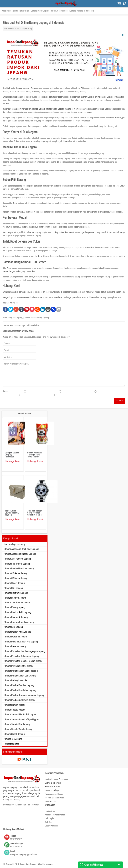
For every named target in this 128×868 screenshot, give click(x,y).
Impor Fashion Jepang (16, 598)
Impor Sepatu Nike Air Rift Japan (21, 715)
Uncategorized (12, 744)
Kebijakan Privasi (52, 787)
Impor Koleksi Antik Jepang (18, 612)
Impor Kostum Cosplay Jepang (20, 622)
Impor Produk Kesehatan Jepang (21, 690)
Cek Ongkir (50, 818)
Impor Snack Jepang (15, 734)
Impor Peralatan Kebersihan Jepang (22, 656)
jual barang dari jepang (13, 318)
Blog (27, 11)
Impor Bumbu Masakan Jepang (20, 569)
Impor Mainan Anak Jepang (18, 632)
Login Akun (50, 811)
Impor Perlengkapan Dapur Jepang (21, 671)
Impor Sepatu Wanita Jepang (19, 729)
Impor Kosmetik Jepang (16, 617)
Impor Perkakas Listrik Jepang (19, 666)
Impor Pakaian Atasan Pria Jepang (22, 642)
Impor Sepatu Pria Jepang (17, 724)
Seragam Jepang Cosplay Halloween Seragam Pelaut (12, 456)
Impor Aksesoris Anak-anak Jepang (22, 549)
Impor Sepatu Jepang (15, 710)
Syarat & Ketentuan (53, 783)
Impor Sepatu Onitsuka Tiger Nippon (22, 720)
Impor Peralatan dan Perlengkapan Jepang (25, 651)
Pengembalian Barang (54, 794)
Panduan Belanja (52, 790)
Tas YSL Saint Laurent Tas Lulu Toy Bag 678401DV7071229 (12, 514)
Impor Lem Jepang (14, 627)
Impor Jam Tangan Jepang (18, 603)
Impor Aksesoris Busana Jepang (21, 554)
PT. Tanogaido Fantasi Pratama (27, 805)
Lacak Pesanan (51, 826)
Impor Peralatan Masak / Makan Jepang (24, 661)
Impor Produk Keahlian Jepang (20, 685)
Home (21, 11)
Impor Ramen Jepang (15, 705)
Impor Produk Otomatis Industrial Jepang (25, 695)
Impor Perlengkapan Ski (16, 680)
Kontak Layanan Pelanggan (56, 779)
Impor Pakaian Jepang (16, 646)
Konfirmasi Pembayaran (55, 815)
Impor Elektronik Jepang (17, 593)
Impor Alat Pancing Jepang (18, 559)
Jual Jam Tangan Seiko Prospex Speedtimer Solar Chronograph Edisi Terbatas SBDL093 (35, 515)
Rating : (6, 391)
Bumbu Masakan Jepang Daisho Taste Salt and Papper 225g (34, 456)
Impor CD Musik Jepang (16, 578)
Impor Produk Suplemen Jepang (20, 700)
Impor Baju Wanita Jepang (18, 564)
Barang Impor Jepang (40, 11)
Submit (120, 401)
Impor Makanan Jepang (16, 637)
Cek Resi (49, 822)
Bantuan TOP (51, 801)
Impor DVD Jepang (14, 588)
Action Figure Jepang (15, 544)
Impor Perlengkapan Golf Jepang (21, 676)
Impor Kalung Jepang (15, 607)
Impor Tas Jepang (14, 739)
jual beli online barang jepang (36, 318)
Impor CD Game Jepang (16, 573)
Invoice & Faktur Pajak (55, 798)
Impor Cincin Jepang (15, 583)
